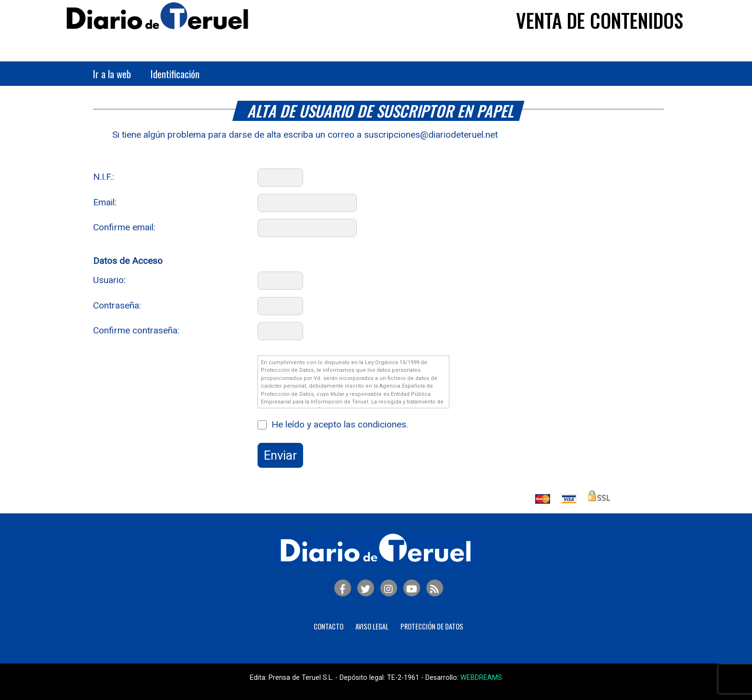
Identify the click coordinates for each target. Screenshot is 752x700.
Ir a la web (112, 74)
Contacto (329, 626)
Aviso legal (372, 626)
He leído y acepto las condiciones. (340, 424)
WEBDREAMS (481, 678)
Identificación (175, 74)
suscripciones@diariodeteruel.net (431, 135)
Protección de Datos (432, 626)
